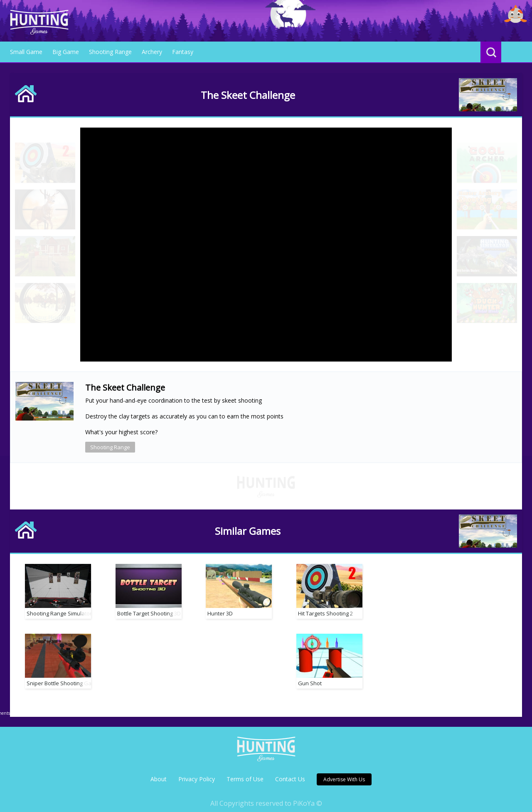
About (159, 768)
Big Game (66, 52)
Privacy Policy (197, 768)
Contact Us (290, 768)
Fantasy (183, 52)
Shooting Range (110, 52)
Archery (152, 52)
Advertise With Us (344, 769)
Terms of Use (245, 768)
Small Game (26, 52)
